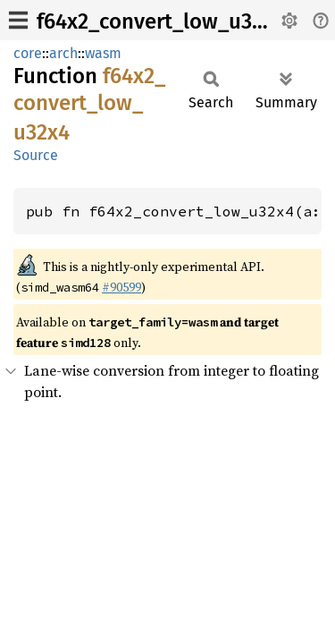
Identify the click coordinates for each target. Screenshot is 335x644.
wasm (103, 53)
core (28, 53)
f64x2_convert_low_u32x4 (161, 21)
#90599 (121, 287)
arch (63, 53)
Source (36, 155)
